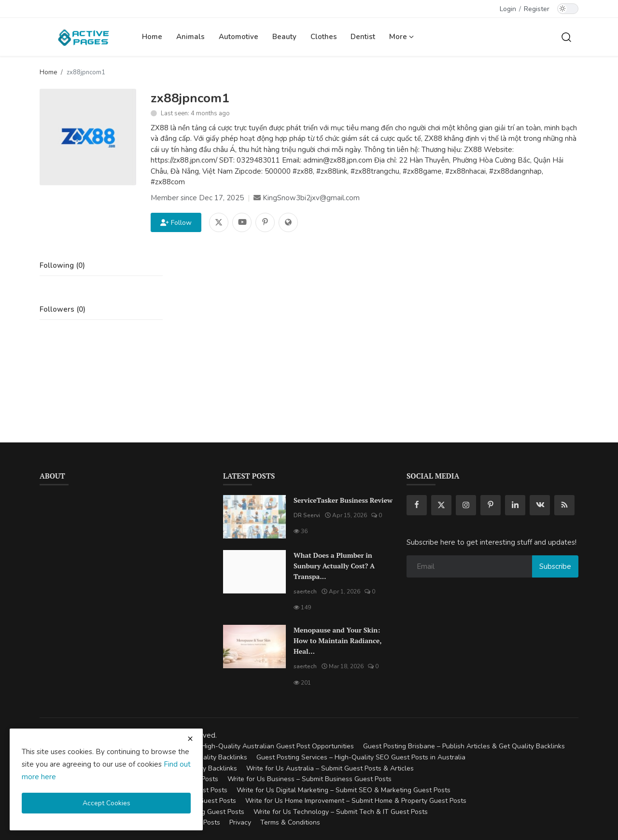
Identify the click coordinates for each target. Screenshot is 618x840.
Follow (176, 223)
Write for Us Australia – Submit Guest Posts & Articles (330, 768)
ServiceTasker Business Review (343, 500)
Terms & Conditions (290, 822)
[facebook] (417, 505)
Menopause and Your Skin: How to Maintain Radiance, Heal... (337, 640)
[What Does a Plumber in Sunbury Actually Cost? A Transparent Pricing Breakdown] (254, 572)
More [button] (401, 37)
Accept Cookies (106, 803)
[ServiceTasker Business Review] (254, 517)
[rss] (564, 505)
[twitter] (441, 505)
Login (508, 9)
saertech (305, 592)
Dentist (363, 37)
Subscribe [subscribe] (555, 566)
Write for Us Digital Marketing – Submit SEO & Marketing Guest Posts (344, 790)
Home (152, 37)
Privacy (240, 822)
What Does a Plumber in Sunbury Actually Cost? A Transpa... (334, 566)
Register (537, 9)
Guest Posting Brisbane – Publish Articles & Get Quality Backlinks (464, 746)
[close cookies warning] (190, 739)
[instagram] (466, 505)
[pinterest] (491, 505)
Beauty (284, 37)
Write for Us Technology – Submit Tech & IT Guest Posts (341, 812)
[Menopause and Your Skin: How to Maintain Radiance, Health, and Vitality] (254, 647)
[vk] (540, 505)
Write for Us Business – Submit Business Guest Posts (309, 779)
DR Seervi (307, 515)
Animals (190, 37)
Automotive (239, 37)
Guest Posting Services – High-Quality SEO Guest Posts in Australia (361, 757)
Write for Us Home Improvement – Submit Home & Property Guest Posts (356, 801)
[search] (566, 37)
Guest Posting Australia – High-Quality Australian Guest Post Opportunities (238, 746)
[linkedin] (515, 505)
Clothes (324, 37)
